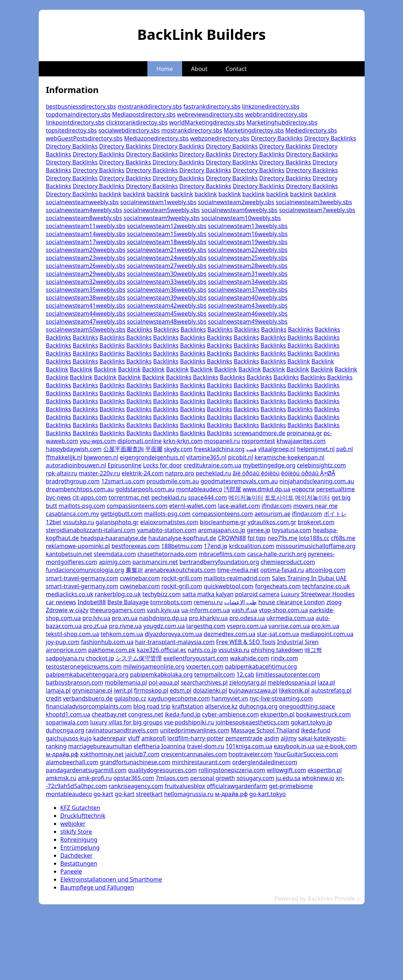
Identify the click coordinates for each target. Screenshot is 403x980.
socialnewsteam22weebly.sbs (248, 250)
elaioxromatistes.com (169, 522)
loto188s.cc (314, 538)
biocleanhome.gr (223, 522)
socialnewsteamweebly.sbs (82, 202)
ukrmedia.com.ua (290, 618)
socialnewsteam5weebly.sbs (162, 210)
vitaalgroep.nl (277, 449)
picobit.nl (240, 457)
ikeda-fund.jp (183, 714)
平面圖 (154, 449)
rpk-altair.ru (62, 473)
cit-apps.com (90, 497)
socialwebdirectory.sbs (129, 130)
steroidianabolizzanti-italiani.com (91, 530)
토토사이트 (279, 497)
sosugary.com (255, 778)
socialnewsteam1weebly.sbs (158, 202)
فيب (251, 449)
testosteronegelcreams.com (84, 666)
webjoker (73, 824)
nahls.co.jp (202, 650)
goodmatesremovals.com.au (239, 481)
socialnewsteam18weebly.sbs (167, 242)
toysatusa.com (292, 530)
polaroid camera (257, 594)
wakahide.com (250, 658)
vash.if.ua (244, 610)
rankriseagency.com (136, 786)
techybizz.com (161, 594)
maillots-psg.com (82, 506)
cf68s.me (343, 538)
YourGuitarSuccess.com (306, 754)
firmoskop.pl (151, 690)
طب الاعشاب (240, 602)
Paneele (71, 871)
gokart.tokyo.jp (311, 722)
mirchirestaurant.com (201, 762)
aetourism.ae (272, 514)
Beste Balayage (128, 602)
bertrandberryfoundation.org (219, 562)
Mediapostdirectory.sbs (144, 114)
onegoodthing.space (307, 706)
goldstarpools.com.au (145, 489)
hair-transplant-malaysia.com (175, 642)
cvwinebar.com (140, 578)
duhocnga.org (258, 706)
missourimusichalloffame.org (316, 546)
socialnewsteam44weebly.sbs (86, 314)
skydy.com (178, 449)
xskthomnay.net (102, 754)
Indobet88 (92, 602)
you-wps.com (98, 441)
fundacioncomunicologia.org (85, 570)
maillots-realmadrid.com (237, 578)
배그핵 (313, 650)
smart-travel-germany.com (82, 578)
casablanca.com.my (73, 514)
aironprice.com (66, 650)
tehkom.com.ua (122, 634)
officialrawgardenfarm (237, 786)
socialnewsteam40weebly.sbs (248, 298)
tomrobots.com (171, 602)
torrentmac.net (129, 497)
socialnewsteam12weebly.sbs (167, 226)
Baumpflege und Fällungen (97, 887)
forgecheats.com (278, 586)
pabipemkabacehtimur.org (261, 666)
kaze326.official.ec (162, 650)
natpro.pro (180, 473)
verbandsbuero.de (88, 698)
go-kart (103, 794)
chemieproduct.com (288, 562)
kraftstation (188, 706)
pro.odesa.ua (247, 618)
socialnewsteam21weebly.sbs (167, 250)
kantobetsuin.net (69, 554)
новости (303, 489)
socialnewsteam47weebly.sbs (86, 321)
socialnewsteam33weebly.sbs (167, 282)
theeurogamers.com (117, 610)
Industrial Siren (298, 642)
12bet (54, 522)
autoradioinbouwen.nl (76, 465)
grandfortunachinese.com (135, 762)
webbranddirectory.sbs (276, 114)
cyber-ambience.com (230, 714)
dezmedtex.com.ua (230, 634)
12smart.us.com (123, 481)
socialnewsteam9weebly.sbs (162, 218)
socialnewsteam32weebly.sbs (86, 282)
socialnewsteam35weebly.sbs (86, 290)
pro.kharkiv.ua (208, 618)
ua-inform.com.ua (205, 610)
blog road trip (152, 706)
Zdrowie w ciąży (67, 610)
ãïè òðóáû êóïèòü (256, 473)
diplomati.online (139, 441)
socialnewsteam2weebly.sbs (236, 202)
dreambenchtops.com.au (80, 489)
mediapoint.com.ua (327, 634)
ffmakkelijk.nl (64, 457)
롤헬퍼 (134, 570)
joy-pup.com (63, 642)
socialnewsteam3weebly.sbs (314, 202)
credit (54, 698)
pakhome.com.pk (112, 650)
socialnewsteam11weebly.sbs (86, 226)
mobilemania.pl (126, 682)
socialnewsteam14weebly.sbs (86, 234)
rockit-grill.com (182, 578)
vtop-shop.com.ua (283, 610)
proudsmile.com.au (173, 481)
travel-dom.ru (205, 746)
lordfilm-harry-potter (196, 738)
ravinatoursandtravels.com (122, 730)
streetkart (149, 794)
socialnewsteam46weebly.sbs (248, 314)
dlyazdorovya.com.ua (174, 634)
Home (165, 69)
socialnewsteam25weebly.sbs (248, 258)
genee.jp (259, 530)
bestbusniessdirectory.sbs (81, 106)
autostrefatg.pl (331, 690)
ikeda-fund (316, 730)
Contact (236, 69)
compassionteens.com (137, 506)
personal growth (213, 778)
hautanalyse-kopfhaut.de (182, 538)
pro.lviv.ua (96, 618)
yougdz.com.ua (164, 626)
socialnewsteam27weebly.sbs (167, 266)
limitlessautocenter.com (288, 674)
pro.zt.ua (95, 626)
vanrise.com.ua (289, 626)
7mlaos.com (172, 778)
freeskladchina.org (219, 449)
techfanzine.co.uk (326, 586)
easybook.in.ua (294, 746)
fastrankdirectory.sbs (212, 106)
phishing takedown (277, 650)
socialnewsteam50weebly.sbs (86, 329)
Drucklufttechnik (83, 816)
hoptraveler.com (250, 754)
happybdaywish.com (74, 449)
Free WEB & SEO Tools (246, 642)
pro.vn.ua (125, 618)
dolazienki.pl (210, 690)
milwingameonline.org (154, 666)
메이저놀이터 (246, 497)
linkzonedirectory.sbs (271, 106)
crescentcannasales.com (194, 754)
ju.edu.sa (288, 778)
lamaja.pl (58, 690)
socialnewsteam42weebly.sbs (167, 306)
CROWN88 (232, 538)
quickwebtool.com (229, 586)
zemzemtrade (244, 738)
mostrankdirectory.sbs (192, 130)
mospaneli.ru (222, 441)
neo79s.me (283, 538)
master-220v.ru (100, 473)
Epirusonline (125, 465)
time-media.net (238, 570)
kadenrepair (110, 738)
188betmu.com (182, 546)
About (199, 69)
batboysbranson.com (75, 682)
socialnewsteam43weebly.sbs (248, 306)
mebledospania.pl (292, 682)
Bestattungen (79, 863)
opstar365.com (134, 778)
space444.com (208, 497)
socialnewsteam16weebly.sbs (248, 234)
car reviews (61, 602)
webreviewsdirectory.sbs (210, 114)
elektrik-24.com (143, 473)
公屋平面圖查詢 (123, 449)
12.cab (245, 674)
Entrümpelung (80, 847)
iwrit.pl (123, 690)
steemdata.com (115, 554)
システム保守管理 (139, 658)
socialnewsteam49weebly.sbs (248, 321)
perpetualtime (335, 489)
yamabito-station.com (167, 530)
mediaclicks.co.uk (70, 594)
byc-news (58, 497)
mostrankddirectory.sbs (150, 106)
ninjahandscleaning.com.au (317, 481)
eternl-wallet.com (193, 506)
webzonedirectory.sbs (220, 138)
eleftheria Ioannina (159, 746)
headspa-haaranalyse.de (114, 538)
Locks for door (163, 465)
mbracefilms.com (222, 554)
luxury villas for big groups (126, 722)
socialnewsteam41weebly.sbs (86, 306)
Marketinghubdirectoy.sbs (282, 122)
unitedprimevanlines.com (195, 730)
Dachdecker (77, 855)
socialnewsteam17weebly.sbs (86, 242)
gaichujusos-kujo (69, 738)
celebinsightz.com (321, 465)
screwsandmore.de (259, 433)
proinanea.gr (304, 433)
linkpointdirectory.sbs (75, 122)
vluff (134, 738)
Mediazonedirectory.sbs (157, 138)
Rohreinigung (79, 840)
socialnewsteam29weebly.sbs (86, 274)
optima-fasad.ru (282, 570)
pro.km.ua (325, 626)
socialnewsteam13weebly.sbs (248, 226)
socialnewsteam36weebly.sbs (167, 290)
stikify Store (76, 832)
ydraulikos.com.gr (272, 522)
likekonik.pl (294, 690)
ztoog (334, 602)
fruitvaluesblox (185, 786)
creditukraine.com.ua (212, 465)
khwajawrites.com (301, 441)
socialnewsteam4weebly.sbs (84, 210)
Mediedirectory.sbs (311, 130)
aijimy (289, 738)
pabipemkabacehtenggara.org (87, 674)
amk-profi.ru (95, 778)
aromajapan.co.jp (222, 530)
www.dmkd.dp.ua (266, 489)
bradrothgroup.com (73, 481)
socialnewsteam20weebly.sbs (86, 250)
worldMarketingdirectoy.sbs (207, 122)
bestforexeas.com (136, 546)
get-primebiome (291, 786)
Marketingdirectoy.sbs (253, 130)
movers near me (316, 506)
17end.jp (216, 546)
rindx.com (285, 658)
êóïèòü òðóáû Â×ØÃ (308, 473)
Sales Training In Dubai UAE (309, 578)
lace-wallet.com (239, 506)
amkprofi (154, 738)
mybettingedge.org (269, 465)
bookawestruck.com (324, 714)
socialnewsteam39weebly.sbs (167, 298)
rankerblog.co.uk (118, 594)
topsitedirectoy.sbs (72, 130)
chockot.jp (100, 658)
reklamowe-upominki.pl (78, 546)
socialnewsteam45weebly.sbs (167, 314)
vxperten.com (205, 666)
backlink (110, 194)
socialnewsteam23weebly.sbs (86, 258)
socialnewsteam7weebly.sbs (317, 210)
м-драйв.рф (62, 754)
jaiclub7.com (142, 754)
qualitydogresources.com (163, 770)
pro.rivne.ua (125, 626)
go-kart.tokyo (267, 794)
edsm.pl (181, 690)
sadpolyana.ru (65, 658)
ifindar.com (276, 506)
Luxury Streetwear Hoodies (318, 594)
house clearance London (291, 602)
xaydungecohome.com (179, 698)
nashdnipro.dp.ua (163, 618)
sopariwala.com (67, 722)
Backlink (299, 361)
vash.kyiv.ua (163, 610)
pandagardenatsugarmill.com (86, 770)
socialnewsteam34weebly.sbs (248, 282)
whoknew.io (318, 778)
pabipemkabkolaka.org (161, 674)
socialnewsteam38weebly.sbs (86, 298)
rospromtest (258, 441)
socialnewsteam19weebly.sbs (248, 242)
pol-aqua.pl (164, 682)
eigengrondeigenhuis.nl (152, 457)
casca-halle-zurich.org (277, 554)
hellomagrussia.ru (189, 794)
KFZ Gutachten (80, 808)
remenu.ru (208, 602)
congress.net (146, 714)
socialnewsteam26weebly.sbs (86, 266)
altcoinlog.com (325, 570)
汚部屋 (232, 489)
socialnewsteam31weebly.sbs (248, 274)
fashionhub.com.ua (107, 642)
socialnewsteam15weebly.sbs (167, 234)
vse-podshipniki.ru (189, 722)
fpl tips (257, 538)
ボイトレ (335, 514)
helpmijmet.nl (316, 449)
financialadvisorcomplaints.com (89, 706)
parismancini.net (155, 562)
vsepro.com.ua (247, 626)
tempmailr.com (214, 674)
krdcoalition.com (251, 546)
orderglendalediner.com (265, 762)
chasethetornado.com (167, 554)
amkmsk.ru (61, 778)
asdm (271, 738)
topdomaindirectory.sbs (78, 114)
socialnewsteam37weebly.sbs (248, 290)
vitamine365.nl (206, 457)
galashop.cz (130, 698)
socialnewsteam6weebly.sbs (240, 210)
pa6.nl (344, 449)
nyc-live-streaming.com (281, 698)
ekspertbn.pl (277, 714)
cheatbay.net (109, 714)
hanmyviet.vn (230, 698)
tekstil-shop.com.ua (73, 634)
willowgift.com (287, 770)
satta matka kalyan (208, 594)
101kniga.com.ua (249, 746)
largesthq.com (206, 626)
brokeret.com (316, 522)
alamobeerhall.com (72, 762)
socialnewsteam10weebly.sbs (241, 218)
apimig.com (115, 562)
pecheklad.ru (213, 473)
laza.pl (326, 682)
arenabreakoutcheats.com (180, 570)
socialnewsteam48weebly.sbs (167, 321)
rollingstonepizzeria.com (232, 770)
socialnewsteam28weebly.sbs (248, 266)
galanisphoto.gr (117, 522)
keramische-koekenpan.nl (289, 457)
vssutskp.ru (79, 522)
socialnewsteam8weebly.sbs (84, 218)
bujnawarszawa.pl (253, 690)
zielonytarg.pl (248, 682)
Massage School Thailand (265, 730)
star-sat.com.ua (278, 634)
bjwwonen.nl (101, 457)
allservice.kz (221, 706)
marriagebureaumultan (100, 746)
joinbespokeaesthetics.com (252, 722)
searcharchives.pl (204, 682)
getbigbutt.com (121, 514)
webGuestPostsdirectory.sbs (84, 138)
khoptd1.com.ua (68, 714)
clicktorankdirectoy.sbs (137, 122)
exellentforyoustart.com (196, 658)
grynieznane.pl (92, 690)
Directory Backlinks (277, 138)
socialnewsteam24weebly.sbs (167, 258)
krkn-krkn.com (183, 441)
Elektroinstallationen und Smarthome (111, 879)
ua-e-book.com (337, 746)
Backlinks (139, 329)
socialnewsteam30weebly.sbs (167, 274)
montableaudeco (199, 489)
